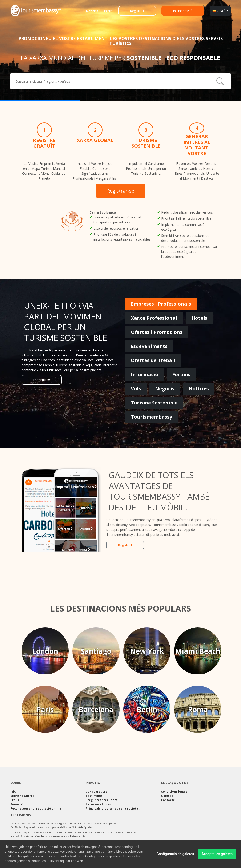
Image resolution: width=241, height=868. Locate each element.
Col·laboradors (96, 792)
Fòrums (181, 374)
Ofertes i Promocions (157, 332)
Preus (108, 11)
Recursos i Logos (98, 804)
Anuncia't (17, 804)
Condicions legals (174, 792)
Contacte (168, 800)
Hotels (199, 318)
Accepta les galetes (217, 855)
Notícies (92, 11)
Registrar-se (121, 191)
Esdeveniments (149, 346)
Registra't (137, 11)
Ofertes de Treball (153, 360)
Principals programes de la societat (113, 809)
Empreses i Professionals (161, 304)
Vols (136, 389)
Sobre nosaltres (22, 796)
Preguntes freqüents (102, 800)
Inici (14, 792)
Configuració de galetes (175, 855)
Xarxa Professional (154, 318)
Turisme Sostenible (154, 403)
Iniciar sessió (183, 11)
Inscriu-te (42, 380)
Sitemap (167, 796)
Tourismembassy (151, 417)
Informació (145, 374)
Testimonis (94, 796)
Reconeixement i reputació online (36, 809)
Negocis (165, 389)
